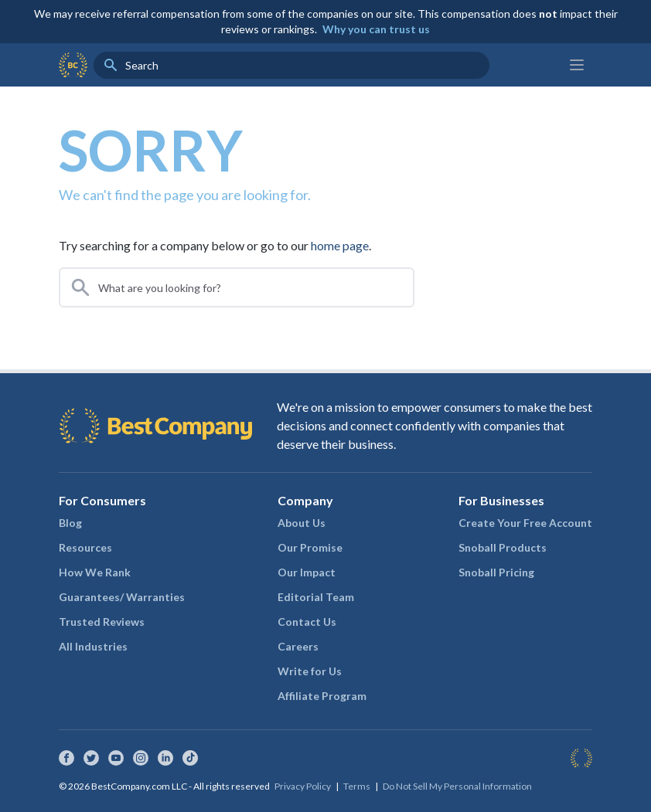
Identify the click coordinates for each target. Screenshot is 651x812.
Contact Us (307, 622)
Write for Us (310, 671)
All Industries (93, 646)
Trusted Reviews (102, 622)
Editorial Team (316, 597)
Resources (85, 547)
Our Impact (307, 572)
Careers (298, 646)
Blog (70, 523)
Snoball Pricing (496, 572)
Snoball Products (503, 547)
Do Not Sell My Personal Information (457, 786)
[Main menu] (577, 65)
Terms (357, 786)
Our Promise (310, 547)
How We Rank (95, 572)
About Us (302, 523)
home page (340, 245)
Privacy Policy (303, 786)
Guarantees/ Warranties (122, 597)
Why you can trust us (376, 29)
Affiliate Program (322, 696)
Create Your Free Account (525, 523)
